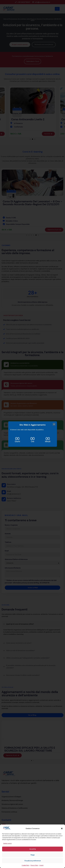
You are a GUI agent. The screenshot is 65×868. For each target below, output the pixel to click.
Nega (33, 855)
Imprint (41, 865)
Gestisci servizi (7, 843)
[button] (62, 829)
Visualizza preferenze (33, 861)
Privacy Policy (34, 865)
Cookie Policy (26, 865)
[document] (32, 434)
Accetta (33, 849)
